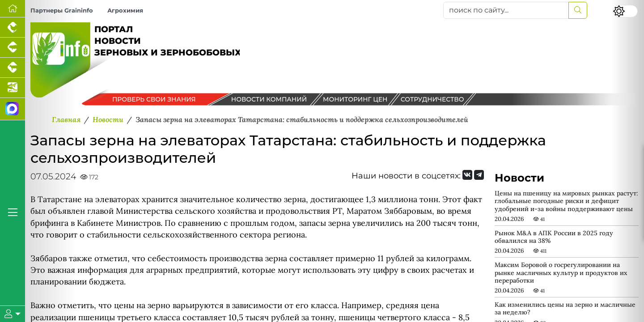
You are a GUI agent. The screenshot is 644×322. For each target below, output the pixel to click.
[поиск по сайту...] (506, 10)
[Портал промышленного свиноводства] (13, 48)
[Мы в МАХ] (13, 109)
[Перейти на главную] (13, 9)
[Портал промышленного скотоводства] (13, 68)
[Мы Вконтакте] (467, 175)
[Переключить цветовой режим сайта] (625, 11)
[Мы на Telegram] (479, 175)
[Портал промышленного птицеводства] (13, 28)
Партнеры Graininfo (62, 11)
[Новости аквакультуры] (13, 88)
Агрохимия (125, 11)
